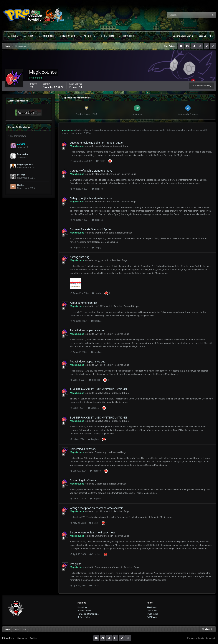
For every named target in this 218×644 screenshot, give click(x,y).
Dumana (99, 536)
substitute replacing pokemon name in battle (144, 130)
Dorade (98, 146)
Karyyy (98, 260)
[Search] (180, 15)
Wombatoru (101, 233)
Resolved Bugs (120, 146)
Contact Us (22, 638)
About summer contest (83, 303)
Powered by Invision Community (201, 638)
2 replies (96, 321)
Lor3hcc (21, 175)
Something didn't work (83, 449)
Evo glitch (76, 564)
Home (13, 36)
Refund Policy (84, 617)
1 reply (100, 161)
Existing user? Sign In (184, 36)
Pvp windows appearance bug (107, 130)
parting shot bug (80, 257)
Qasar (98, 452)
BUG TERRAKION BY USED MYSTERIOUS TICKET (99, 390)
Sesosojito (22, 154)
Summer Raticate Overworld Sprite (90, 229)
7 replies (95, 471)
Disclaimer (83, 607)
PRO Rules (88, 36)
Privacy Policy (84, 611)
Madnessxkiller (103, 174)
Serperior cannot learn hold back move (93, 533)
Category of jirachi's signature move (184, 130)
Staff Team (107, 36)
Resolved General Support (127, 306)
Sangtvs (99, 393)
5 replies (93, 408)
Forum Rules (127, 36)
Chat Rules (152, 611)
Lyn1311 (99, 306)
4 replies (97, 189)
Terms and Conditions (88, 614)
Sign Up (203, 36)
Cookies (33, 638)
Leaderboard (67, 36)
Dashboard (46, 36)
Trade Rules (152, 614)
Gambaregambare (104, 567)
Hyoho (20, 185)
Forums (29, 36)
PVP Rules (152, 617)
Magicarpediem (25, 164)
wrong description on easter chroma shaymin (97, 508)
